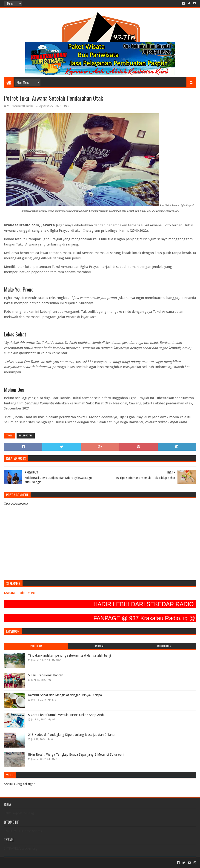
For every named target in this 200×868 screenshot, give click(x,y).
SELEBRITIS (26, 436)
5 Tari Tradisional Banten (46, 675)
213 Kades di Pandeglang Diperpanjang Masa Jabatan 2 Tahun (72, 735)
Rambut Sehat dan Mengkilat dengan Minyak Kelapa (65, 695)
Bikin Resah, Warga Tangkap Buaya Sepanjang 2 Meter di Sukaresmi (76, 754)
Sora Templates (29, 863)
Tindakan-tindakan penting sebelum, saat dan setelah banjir (70, 655)
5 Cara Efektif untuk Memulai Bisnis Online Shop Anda (66, 715)
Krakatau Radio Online (20, 593)
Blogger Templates (56, 863)
